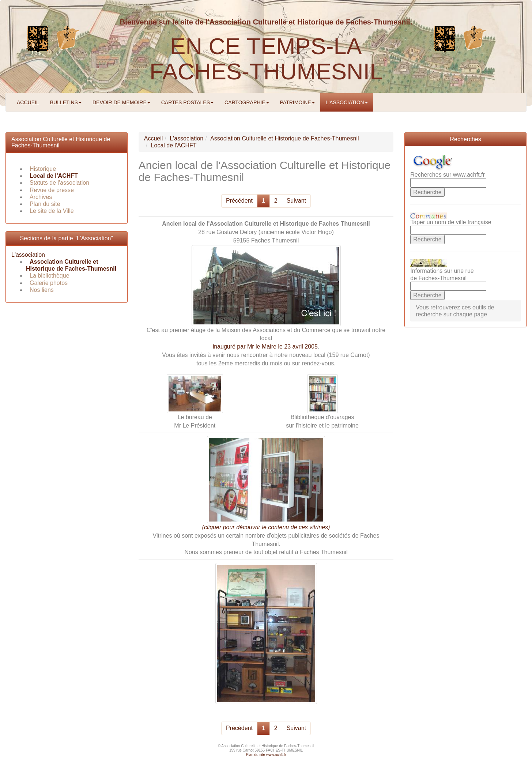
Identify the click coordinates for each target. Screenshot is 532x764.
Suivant (296, 201)
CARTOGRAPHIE (247, 102)
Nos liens (42, 290)
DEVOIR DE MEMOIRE (121, 102)
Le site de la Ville (52, 211)
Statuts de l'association (59, 183)
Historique (43, 169)
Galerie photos (49, 283)
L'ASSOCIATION (347, 102)
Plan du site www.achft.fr (266, 755)
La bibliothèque (50, 276)
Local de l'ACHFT (54, 176)
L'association (28, 255)
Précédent (239, 201)
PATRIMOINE (297, 102)
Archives (41, 197)
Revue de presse (52, 190)
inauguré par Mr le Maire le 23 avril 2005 (265, 347)
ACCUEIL (28, 102)
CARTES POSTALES (187, 102)
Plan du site (45, 204)
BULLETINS (66, 102)
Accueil (154, 138)
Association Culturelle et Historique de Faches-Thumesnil (71, 265)
